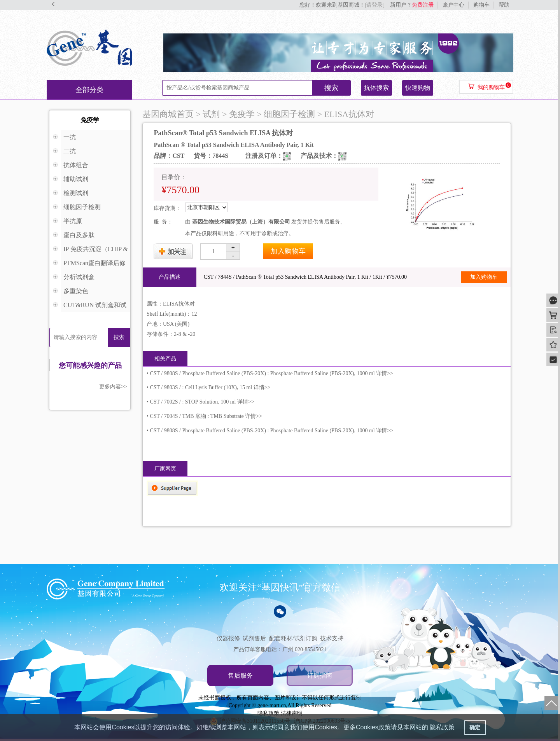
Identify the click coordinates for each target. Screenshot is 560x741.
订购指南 (320, 675)
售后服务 (240, 675)
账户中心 (453, 5)
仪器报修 (228, 638)
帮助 (504, 5)
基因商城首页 (168, 114)
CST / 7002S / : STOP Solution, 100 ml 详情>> (202, 402)
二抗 (70, 151)
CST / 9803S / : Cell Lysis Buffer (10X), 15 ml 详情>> (210, 387)
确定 (475, 727)
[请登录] (375, 5)
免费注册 (423, 5)
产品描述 (170, 277)
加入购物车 (288, 251)
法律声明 (292, 713)
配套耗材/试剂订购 (293, 638)
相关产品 (165, 359)
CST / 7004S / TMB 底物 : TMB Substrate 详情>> (206, 416)
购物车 (481, 5)
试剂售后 (254, 638)
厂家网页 (165, 469)
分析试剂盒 (79, 277)
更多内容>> (113, 387)
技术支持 (332, 638)
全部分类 (89, 90)
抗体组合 (76, 165)
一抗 (70, 137)
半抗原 (73, 221)
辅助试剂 (76, 179)
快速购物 (418, 88)
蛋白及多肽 (79, 235)
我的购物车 (491, 87)
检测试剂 (76, 193)
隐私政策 (268, 713)
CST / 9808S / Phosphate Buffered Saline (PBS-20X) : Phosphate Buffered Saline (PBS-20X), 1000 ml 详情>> (271, 373)
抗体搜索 (376, 88)
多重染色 (76, 291)
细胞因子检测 (82, 207)
